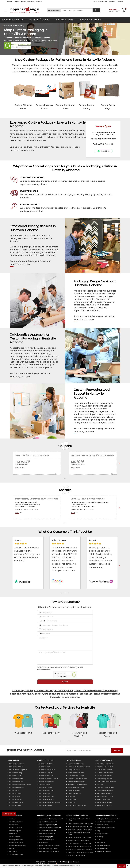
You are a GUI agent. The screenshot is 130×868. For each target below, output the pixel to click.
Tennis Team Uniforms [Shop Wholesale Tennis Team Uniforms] (104, 802)
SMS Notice (64, 862)
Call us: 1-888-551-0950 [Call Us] (100, 2)
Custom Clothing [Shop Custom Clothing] (44, 785)
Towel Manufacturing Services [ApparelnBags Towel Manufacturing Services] (48, 849)
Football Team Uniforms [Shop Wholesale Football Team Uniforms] (105, 773)
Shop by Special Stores (17, 764)
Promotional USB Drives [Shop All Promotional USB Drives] (46, 776)
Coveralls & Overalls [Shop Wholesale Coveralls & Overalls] (74, 794)
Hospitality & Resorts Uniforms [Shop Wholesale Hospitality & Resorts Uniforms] (78, 785)
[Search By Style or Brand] (77, 10)
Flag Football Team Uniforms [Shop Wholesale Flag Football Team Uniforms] (106, 782)
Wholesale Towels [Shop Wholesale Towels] (15, 805)
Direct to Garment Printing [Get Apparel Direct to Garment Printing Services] (76, 833)
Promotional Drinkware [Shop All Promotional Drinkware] (46, 764)
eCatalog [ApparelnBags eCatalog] (100, 837)
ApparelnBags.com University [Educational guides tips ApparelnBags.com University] (106, 815)
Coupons (65, 446)
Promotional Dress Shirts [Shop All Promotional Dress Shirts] (46, 797)
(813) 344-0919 (107, 144)
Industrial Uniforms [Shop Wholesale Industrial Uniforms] (74, 791)
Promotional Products (13, 20)
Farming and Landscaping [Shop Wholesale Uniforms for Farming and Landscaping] (76, 782)
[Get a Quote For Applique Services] (85, 840)
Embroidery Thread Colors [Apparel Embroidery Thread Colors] (76, 855)
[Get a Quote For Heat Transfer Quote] (88, 827)
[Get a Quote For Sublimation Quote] (87, 837)
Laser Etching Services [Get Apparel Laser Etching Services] (75, 830)
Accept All (121, 866)
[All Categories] (54, 10)
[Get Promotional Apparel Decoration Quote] (87, 843)
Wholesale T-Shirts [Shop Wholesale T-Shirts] (15, 776)
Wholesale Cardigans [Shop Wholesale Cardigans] (16, 802)
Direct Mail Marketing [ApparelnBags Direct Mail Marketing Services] (45, 840)
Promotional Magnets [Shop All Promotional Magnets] (46, 773)
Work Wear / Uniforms (39, 20)
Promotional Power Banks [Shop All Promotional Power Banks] (47, 770)
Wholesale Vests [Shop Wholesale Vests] (15, 797)
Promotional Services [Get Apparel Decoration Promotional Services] (75, 843)
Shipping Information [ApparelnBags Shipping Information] (16, 840)
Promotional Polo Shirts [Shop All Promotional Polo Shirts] (46, 791)
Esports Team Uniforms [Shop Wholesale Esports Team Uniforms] (105, 794)
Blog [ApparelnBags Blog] (98, 831)
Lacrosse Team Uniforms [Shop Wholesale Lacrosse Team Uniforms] (105, 791)
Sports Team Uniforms (91, 20)
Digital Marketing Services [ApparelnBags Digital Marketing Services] (47, 822)
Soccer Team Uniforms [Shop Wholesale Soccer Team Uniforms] (105, 776)
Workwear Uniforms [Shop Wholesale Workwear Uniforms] (74, 760)
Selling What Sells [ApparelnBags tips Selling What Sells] (103, 834)
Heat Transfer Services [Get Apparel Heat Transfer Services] (75, 827)
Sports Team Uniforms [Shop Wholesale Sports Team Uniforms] (104, 760)
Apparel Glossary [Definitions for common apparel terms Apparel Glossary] (102, 849)
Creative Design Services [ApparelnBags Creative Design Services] (47, 825)
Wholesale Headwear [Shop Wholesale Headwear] (16, 782)
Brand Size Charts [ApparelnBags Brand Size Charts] (103, 825)
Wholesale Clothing (65, 20)
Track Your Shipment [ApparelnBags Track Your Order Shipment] (16, 822)
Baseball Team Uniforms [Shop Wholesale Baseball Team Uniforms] (105, 767)
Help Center (30, 2)
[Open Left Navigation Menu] (5, 10)
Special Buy (112, 2)
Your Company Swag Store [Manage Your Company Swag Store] (18, 770)
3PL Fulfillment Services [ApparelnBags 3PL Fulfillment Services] (46, 831)
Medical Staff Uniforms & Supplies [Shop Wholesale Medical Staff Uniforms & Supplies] (79, 767)
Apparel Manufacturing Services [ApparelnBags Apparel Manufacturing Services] (49, 846)
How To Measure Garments (106, 822)
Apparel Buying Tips (103, 846)
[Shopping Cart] (123, 10)
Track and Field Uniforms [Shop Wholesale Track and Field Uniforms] (105, 797)
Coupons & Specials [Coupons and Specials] (20, 2)
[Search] (96, 10)
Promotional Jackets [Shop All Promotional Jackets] (45, 805)
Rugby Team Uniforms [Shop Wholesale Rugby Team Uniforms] (104, 805)
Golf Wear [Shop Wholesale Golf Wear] (100, 785)
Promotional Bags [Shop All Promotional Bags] (44, 794)
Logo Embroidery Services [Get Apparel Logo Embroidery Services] (76, 819)
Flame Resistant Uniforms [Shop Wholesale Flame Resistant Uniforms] (76, 773)
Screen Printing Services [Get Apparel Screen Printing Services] (76, 824)
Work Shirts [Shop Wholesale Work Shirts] (71, 797)
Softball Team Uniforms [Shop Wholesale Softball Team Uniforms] (105, 770)
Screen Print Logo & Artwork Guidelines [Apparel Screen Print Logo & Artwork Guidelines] (80, 852)
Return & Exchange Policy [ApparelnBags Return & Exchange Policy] (18, 846)
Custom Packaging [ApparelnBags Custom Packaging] (45, 837)
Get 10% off (7, 814)
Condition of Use (53, 862)
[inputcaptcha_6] (68, 674)
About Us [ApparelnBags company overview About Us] (12, 819)
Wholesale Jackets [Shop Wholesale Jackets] (15, 794)
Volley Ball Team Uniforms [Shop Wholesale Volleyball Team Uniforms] (105, 788)
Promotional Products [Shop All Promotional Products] (45, 760)
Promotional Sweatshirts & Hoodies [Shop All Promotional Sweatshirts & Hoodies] (50, 802)
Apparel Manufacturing (13, 26)
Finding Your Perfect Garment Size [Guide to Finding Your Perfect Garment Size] (108, 819)
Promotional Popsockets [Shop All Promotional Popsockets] (46, 782)
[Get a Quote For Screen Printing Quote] (89, 824)
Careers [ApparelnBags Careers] (12, 849)
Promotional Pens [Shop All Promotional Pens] (44, 767)
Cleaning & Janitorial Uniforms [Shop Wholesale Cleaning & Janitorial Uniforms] (78, 779)
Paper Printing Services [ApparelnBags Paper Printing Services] (46, 834)
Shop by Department (16, 767)
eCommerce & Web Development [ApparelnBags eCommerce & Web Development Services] (50, 819)
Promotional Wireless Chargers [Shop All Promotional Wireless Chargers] (49, 779)
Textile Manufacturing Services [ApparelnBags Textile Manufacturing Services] (49, 852)
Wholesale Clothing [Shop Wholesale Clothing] (16, 773)
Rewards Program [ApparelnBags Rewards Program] (15, 831)
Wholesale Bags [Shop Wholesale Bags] (14, 791)
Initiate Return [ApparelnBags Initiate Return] (14, 825)
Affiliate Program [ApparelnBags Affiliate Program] (15, 837)
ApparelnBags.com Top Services (49, 815)
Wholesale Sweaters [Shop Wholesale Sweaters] (16, 799)
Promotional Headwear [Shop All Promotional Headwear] (46, 799)
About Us (10, 2)
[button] (61, 593)
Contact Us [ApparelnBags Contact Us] (13, 852)
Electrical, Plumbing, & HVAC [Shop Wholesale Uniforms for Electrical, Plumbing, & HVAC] (77, 788)
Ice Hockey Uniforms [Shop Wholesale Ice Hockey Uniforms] (104, 799)
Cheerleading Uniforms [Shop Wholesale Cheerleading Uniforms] (105, 779)
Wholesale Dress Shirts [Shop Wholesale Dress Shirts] (17, 788)
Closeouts (120, 2)
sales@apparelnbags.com (103, 139)
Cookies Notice (74, 862)
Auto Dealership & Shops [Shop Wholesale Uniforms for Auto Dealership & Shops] (76, 776)
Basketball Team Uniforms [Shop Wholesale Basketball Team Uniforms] (106, 764)
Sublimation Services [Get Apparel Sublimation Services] (75, 837)
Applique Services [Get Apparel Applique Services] (73, 840)
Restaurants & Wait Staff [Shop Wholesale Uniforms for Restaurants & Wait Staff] (76, 764)
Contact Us (38, 2)
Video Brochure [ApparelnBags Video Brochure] (43, 843)
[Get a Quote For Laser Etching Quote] (88, 830)
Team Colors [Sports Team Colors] (101, 843)
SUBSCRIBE (117, 750)
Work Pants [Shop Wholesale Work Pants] (71, 802)
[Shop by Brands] (14, 760)
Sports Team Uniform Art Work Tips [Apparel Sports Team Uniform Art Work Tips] (79, 846)
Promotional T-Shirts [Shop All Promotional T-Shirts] (45, 788)
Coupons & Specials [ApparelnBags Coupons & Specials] (16, 828)
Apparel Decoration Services (77, 815)
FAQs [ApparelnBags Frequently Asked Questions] (99, 840)
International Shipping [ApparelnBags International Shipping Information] (16, 843)
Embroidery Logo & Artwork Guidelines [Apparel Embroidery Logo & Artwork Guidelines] (80, 849)
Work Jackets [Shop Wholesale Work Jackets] (72, 799)
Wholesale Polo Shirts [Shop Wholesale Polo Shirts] (16, 779)
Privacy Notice (41, 862)
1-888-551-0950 (24, 45)
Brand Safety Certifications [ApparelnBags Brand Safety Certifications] (106, 828)
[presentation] (119, 728)
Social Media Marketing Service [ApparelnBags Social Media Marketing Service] (49, 828)
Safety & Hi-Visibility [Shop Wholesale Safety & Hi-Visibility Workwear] (74, 770)
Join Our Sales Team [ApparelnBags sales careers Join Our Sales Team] (16, 855)
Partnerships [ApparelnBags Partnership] (13, 834)
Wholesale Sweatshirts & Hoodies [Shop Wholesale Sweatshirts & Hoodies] (20, 785)
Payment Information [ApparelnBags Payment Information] (104, 852)
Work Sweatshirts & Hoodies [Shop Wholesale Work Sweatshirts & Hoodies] (77, 805)
